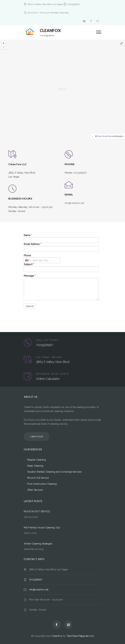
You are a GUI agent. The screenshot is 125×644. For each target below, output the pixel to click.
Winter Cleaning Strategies (38, 544)
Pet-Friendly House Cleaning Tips (42, 528)
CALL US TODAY (47, 340)
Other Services (35, 490)
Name (28, 235)
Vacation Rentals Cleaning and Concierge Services (54, 472)
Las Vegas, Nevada (49, 357)
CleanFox (57, 636)
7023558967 (73, 4)
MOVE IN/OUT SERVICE (37, 511)
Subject (29, 264)
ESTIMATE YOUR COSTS (52, 374)
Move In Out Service (38, 478)
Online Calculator (48, 379)
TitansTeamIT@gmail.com (80, 636)
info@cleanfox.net (74, 203)
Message (30, 276)
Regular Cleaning (36, 460)
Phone (27, 255)
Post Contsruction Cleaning (42, 484)
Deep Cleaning (35, 466)
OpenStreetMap (105, 136)
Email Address (33, 244)
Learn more (37, 436)
